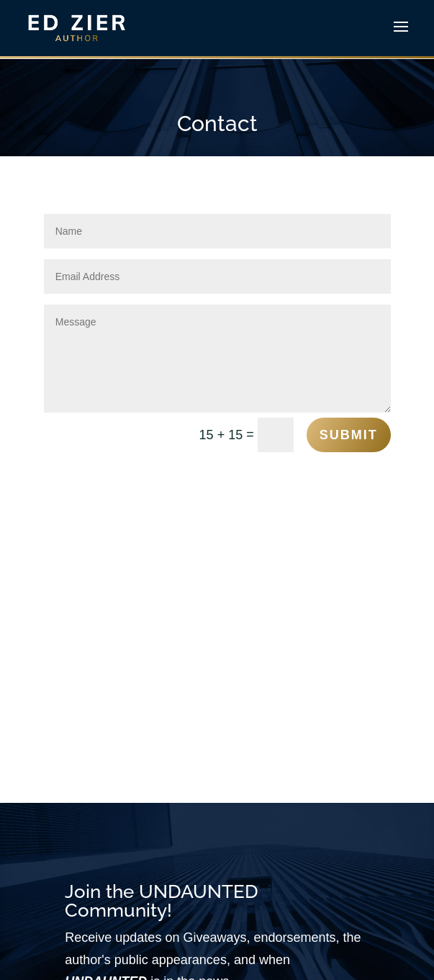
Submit (349, 435)
